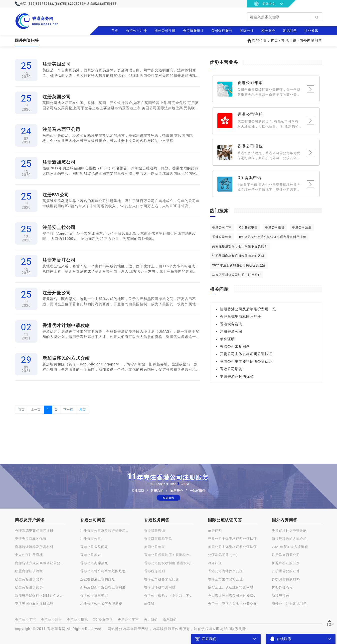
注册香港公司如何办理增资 (101, 603)
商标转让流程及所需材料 (34, 547)
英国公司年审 (155, 547)
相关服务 (268, 31)
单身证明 (227, 339)
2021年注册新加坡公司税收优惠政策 (239, 265)
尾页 (83, 410)
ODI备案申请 (248, 227)
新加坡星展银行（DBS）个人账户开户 (40, 595)
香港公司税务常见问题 (162, 579)
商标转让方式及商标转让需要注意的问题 (40, 563)
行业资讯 (311, 31)
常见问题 (290, 31)
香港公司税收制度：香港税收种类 (168, 555)
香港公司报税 (275, 227)
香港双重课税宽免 (158, 539)
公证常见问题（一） (224, 555)
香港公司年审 (222, 227)
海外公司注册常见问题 (289, 603)
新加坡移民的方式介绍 (289, 539)
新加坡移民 (281, 595)
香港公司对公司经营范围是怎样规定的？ (105, 571)
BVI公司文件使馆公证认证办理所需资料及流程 (273, 237)
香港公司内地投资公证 (225, 571)
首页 (115, 31)
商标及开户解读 (30, 520)
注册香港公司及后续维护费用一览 (248, 309)
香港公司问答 (93, 520)
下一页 (68, 410)
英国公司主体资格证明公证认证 (246, 361)
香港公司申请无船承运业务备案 (232, 603)
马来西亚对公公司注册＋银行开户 (237, 275)
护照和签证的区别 (286, 563)
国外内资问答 (311, 40)
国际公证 (247, 31)
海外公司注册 (165, 31)
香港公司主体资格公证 (225, 579)
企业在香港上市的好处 (98, 579)
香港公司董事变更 (94, 595)
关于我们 (151, 619)
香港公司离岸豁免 (94, 563)
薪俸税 (149, 603)
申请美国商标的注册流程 (34, 603)
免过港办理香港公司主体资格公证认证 (232, 595)
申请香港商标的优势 (237, 376)
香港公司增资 (231, 369)
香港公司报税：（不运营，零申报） (168, 595)
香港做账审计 (193, 31)
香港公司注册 (137, 31)
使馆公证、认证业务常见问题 (231, 587)
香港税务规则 (155, 571)
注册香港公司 (231, 331)
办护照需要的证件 (286, 571)
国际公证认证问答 (225, 520)
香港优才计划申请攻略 (289, 531)
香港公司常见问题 (235, 346)
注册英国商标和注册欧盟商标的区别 (238, 256)
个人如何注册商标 (29, 555)
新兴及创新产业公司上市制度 (103, 587)
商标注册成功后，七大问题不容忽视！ (240, 246)
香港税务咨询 (231, 324)
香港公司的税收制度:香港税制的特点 (168, 563)
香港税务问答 (157, 520)
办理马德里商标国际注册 (241, 317)
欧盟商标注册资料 (29, 579)
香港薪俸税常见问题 (160, 587)
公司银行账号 (222, 31)
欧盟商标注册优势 (29, 587)
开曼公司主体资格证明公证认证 (246, 354)
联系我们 (170, 619)
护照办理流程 (282, 587)
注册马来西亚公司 (286, 555)
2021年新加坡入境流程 (290, 547)
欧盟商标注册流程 (29, 571)
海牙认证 (215, 563)
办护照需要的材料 (286, 579)
